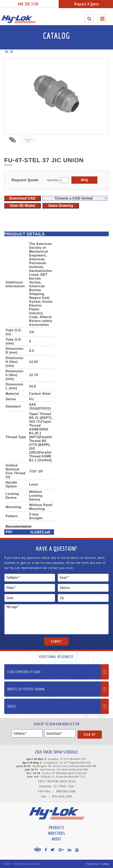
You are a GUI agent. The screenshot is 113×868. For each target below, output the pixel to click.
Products (57, 828)
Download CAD (23, 198)
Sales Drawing (61, 206)
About (57, 839)
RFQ (84, 180)
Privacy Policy (92, 864)
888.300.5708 (28, 4)
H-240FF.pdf (40, 532)
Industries (57, 833)
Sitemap (105, 864)
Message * (57, 619)
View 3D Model (23, 206)
